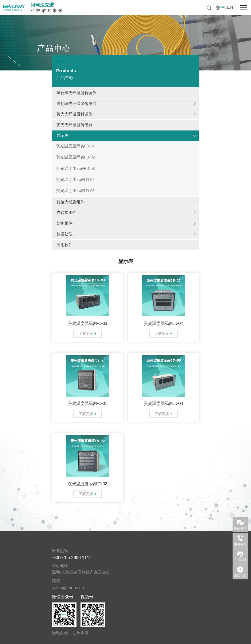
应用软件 (65, 245)
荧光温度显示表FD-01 (76, 146)
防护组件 (65, 223)
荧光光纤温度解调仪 (75, 114)
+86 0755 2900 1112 (72, 558)
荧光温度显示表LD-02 (75, 180)
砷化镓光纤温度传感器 (76, 104)
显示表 (63, 136)
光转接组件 (67, 212)
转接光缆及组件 (71, 202)
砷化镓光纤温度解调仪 (76, 93)
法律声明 (80, 633)
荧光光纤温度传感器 (75, 125)
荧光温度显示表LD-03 (75, 191)
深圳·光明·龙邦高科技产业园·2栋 (81, 572)
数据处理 (65, 234)
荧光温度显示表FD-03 (76, 169)
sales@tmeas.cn (68, 588)
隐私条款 (60, 633)
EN (230, 7)
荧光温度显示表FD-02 (76, 157)
